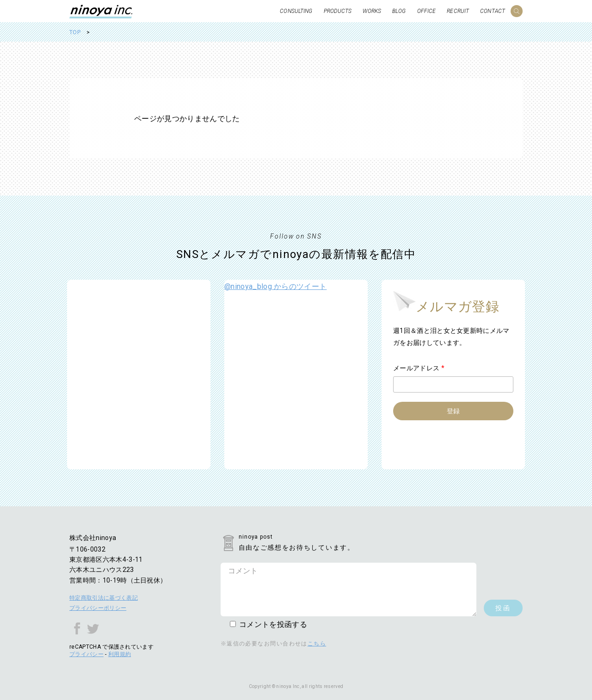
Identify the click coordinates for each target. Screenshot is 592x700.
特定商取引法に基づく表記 (104, 598)
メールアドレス (419, 368)
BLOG (399, 11)
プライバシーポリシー (98, 608)
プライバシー (86, 654)
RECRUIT (458, 11)
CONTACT (493, 11)
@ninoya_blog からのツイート (275, 286)
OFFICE (427, 11)
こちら (317, 644)
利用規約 (120, 654)
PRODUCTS (338, 11)
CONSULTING (296, 11)
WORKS (372, 11)
